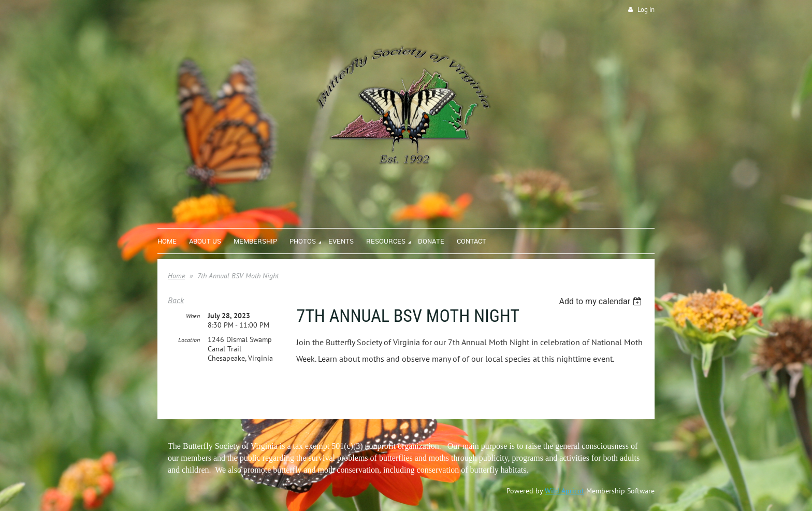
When (193, 316)
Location (189, 340)
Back (176, 300)
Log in (646, 10)
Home (176, 276)
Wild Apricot (564, 491)
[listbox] (601, 301)
